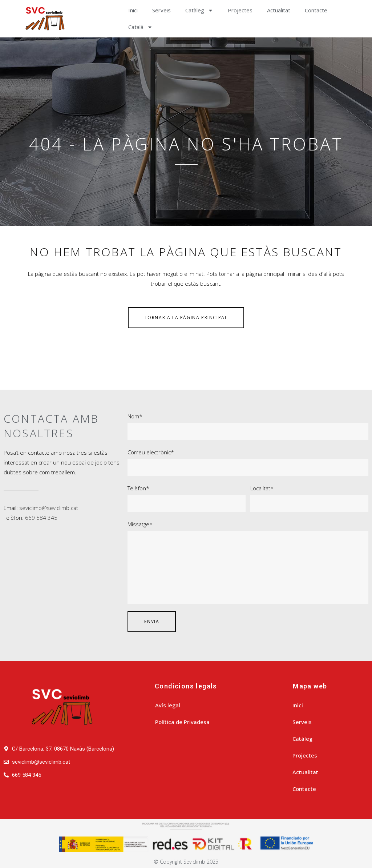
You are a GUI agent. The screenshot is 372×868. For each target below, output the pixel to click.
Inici (133, 10)
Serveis (161, 10)
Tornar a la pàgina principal (186, 318)
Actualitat (279, 10)
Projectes (240, 10)
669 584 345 (41, 518)
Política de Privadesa (182, 722)
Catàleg (199, 10)
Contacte (316, 10)
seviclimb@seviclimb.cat (49, 508)
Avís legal (168, 705)
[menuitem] (140, 27)
